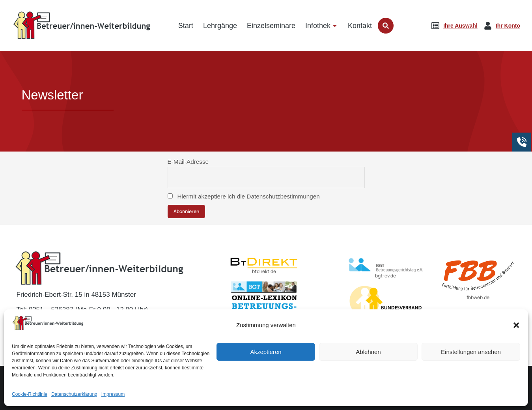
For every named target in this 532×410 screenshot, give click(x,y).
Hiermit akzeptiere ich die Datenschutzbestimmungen (244, 196)
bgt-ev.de (385, 276)
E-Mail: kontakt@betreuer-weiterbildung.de (84, 325)
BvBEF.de (385, 325)
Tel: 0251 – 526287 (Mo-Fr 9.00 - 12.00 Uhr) (82, 310)
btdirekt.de (264, 271)
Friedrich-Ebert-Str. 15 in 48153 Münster (76, 295)
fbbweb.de (478, 297)
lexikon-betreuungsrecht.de (264, 325)
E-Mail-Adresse (188, 162)
